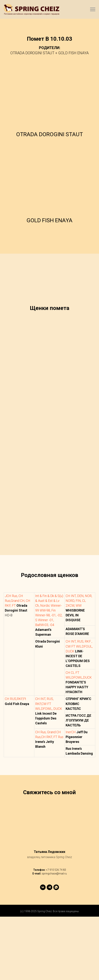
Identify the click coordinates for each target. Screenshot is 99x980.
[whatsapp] (56, 951)
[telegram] (49, 951)
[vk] (43, 951)
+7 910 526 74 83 (56, 933)
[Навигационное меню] (93, 9)
